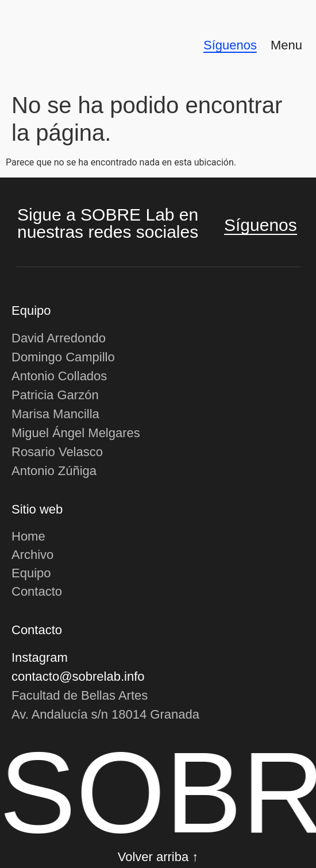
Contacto (37, 591)
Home (28, 536)
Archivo (32, 555)
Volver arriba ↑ (158, 857)
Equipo (31, 573)
